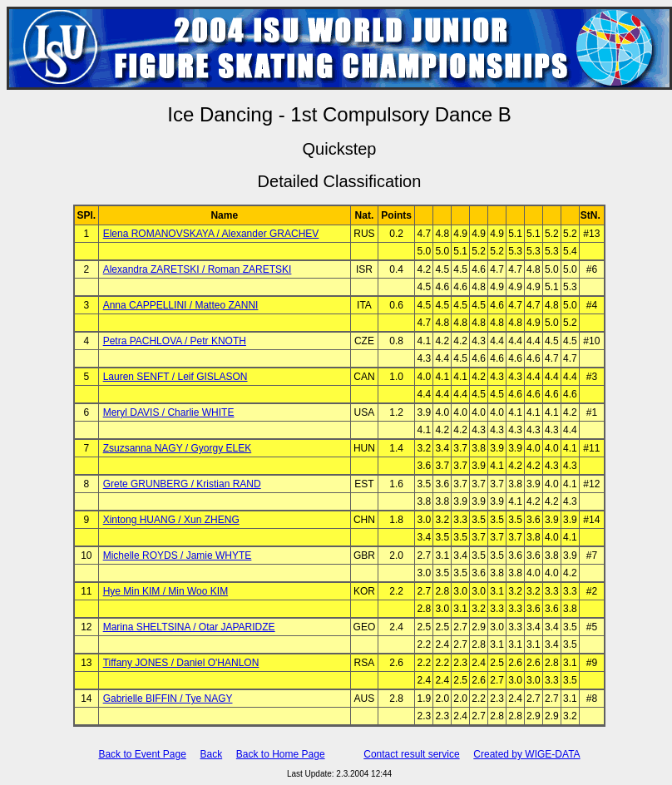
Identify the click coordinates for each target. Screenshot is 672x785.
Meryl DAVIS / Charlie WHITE (169, 412)
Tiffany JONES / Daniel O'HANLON (181, 663)
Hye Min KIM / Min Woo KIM (166, 591)
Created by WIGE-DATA (526, 754)
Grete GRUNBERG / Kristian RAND (182, 484)
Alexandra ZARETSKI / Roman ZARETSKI (198, 269)
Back (211, 754)
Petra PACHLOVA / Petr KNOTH (175, 341)
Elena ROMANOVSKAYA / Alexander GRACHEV (211, 234)
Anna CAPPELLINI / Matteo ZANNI (181, 305)
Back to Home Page (281, 754)
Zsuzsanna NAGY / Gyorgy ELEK (178, 448)
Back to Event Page (142, 754)
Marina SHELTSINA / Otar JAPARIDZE (189, 627)
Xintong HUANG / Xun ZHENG (171, 520)
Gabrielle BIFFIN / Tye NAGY (168, 699)
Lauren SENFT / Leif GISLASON (175, 377)
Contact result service (411, 754)
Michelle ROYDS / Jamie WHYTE (178, 555)
